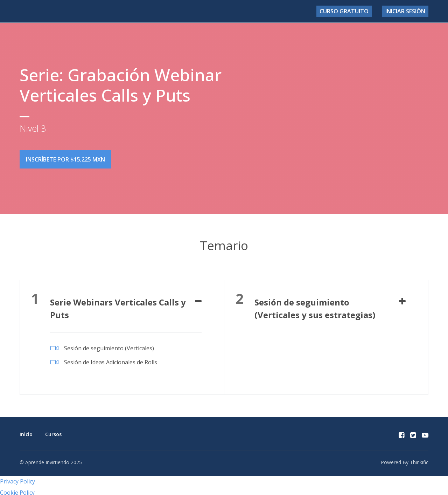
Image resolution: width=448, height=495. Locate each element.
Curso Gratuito (352, 11)
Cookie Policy (17, 489)
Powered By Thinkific (405, 459)
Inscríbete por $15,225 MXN (65, 159)
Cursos (53, 431)
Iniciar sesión (408, 11)
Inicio (26, 431)
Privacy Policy (17, 478)
